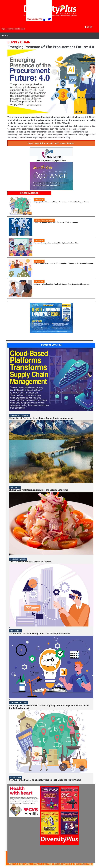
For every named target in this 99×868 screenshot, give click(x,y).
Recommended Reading (20, 415)
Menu (7, 36)
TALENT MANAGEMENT (19, 703)
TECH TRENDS (15, 631)
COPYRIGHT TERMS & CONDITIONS (58, 864)
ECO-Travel (15, 487)
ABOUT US (13, 864)
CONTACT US (25, 864)
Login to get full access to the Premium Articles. (51, 143)
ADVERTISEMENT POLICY (84, 864)
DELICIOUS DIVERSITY (18, 559)
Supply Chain (16, 777)
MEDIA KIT (37, 864)
